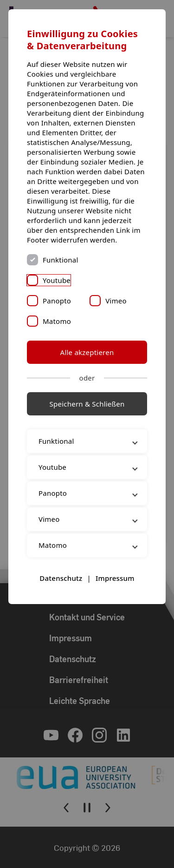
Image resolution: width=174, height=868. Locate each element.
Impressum (115, 578)
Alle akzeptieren (87, 352)
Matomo (57, 321)
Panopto (57, 301)
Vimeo (116, 301)
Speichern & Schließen (87, 404)
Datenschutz (61, 578)
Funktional (61, 260)
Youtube (57, 280)
